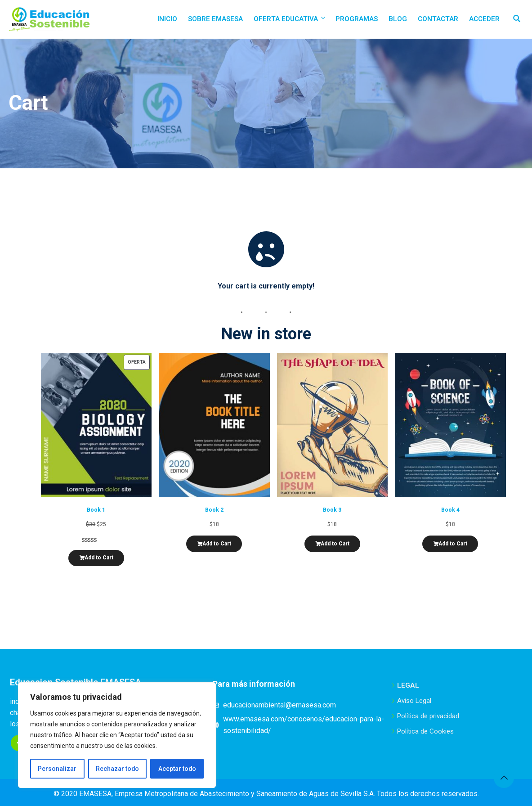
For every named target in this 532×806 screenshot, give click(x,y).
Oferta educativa (290, 19)
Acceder (484, 19)
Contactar (438, 19)
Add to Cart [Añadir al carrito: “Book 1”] (99, 558)
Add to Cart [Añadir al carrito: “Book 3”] (335, 544)
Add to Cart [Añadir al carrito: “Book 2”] (217, 544)
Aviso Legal (414, 701)
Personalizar (57, 769)
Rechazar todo (117, 769)
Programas (357, 19)
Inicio (167, 19)
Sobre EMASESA (215, 19)
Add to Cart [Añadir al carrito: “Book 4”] (453, 544)
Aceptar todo (177, 769)
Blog (398, 19)
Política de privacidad (428, 716)
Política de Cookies (425, 731)
